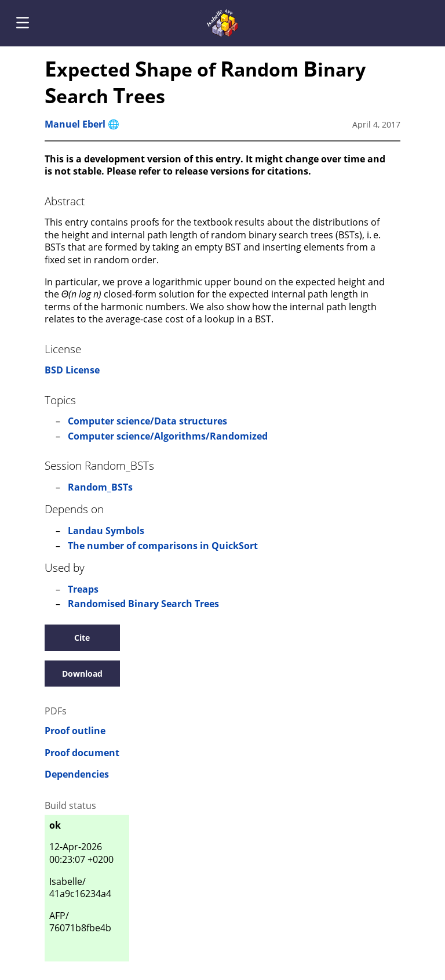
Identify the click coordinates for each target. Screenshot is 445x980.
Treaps (83, 589)
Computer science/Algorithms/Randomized (168, 436)
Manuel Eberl (75, 124)
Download (82, 674)
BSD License (72, 370)
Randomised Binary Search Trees (143, 604)
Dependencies (77, 774)
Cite (82, 638)
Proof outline (75, 731)
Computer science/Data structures (147, 421)
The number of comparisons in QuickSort (163, 546)
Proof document (82, 753)
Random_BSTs (100, 487)
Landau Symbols (106, 531)
